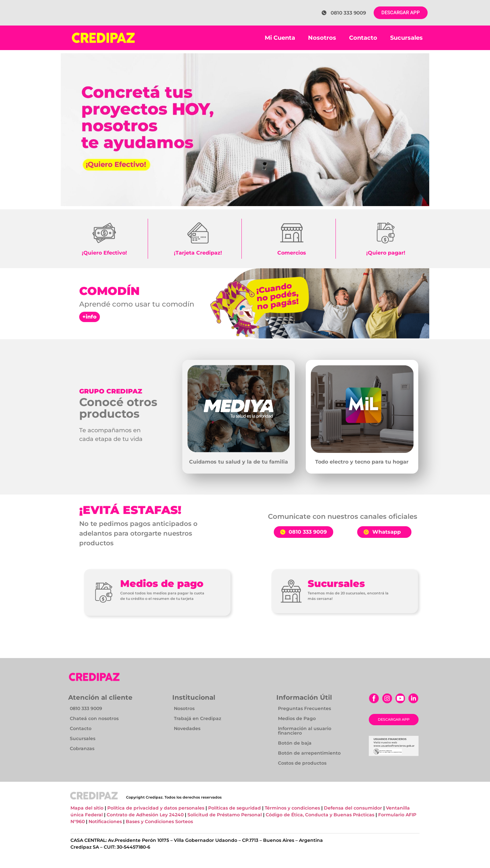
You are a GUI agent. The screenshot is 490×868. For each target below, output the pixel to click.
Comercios (292, 253)
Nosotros (322, 38)
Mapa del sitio (87, 808)
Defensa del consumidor (354, 808)
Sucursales (406, 38)
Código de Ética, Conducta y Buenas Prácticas (321, 815)
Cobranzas (82, 748)
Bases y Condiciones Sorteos (159, 821)
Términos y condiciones (292, 808)
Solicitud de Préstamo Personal (225, 815)
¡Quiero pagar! (386, 253)
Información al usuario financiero (305, 731)
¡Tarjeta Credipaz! (198, 253)
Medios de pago (162, 584)
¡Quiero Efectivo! (104, 253)
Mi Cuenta (280, 38)
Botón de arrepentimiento (309, 753)
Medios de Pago (297, 718)
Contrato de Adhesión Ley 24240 (146, 815)
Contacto (363, 38)
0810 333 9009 (86, 708)
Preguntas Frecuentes (304, 708)
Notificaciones (105, 821)
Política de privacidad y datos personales (156, 808)
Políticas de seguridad (234, 808)
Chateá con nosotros (94, 718)
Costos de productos (302, 763)
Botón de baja (295, 743)
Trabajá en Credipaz (197, 718)
